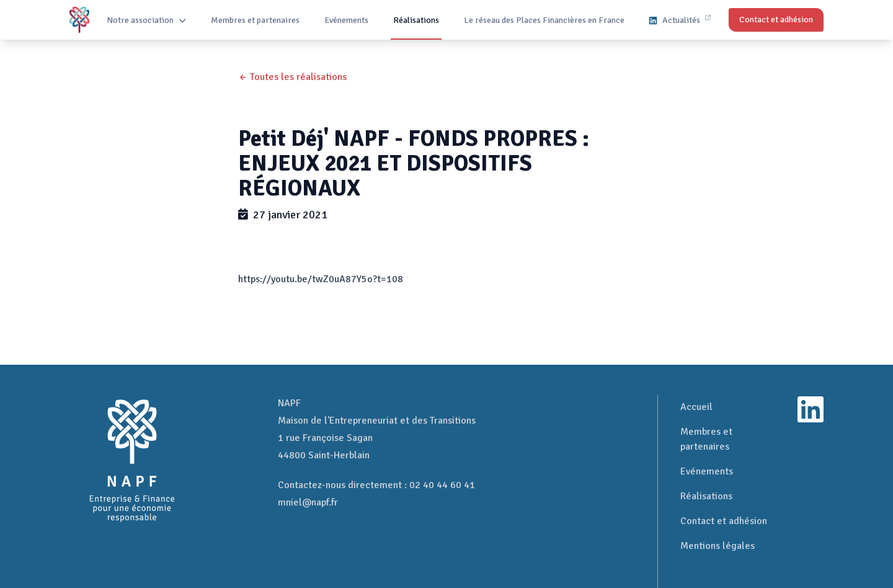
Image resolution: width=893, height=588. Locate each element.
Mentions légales (718, 546)
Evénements (346, 20)
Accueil (696, 407)
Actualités (680, 20)
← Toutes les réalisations (292, 77)
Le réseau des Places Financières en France (544, 20)
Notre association (146, 20)
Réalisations (416, 20)
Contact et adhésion (724, 521)
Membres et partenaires (255, 20)
